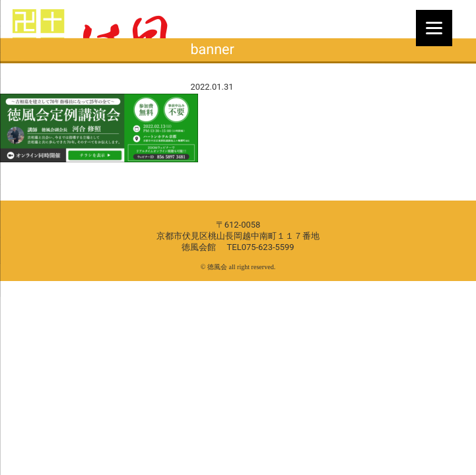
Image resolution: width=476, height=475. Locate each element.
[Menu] (434, 28)
